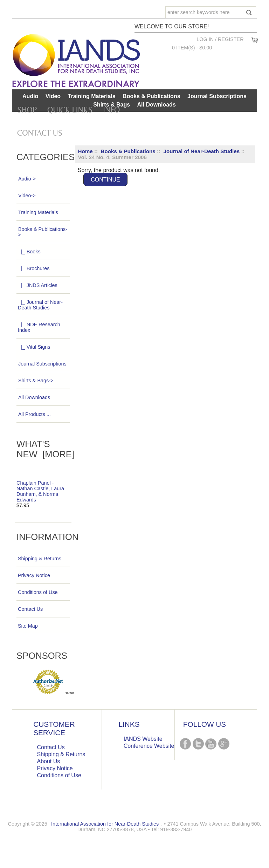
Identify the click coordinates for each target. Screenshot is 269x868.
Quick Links (70, 110)
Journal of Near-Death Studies (201, 151)
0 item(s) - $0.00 (192, 48)
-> (43, 232)
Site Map (28, 626)
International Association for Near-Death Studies (105, 824)
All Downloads (157, 105)
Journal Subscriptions (217, 96)
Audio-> (27, 179)
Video (53, 96)
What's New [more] (45, 449)
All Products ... (34, 414)
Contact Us (40, 133)
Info (111, 110)
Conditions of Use (38, 592)
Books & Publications (128, 151)
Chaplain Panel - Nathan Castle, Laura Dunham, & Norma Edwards (40, 491)
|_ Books (29, 252)
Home (85, 151)
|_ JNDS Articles (38, 285)
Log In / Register (220, 39)
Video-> (27, 196)
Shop (27, 110)
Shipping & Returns (40, 559)
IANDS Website (143, 739)
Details (70, 693)
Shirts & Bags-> (36, 381)
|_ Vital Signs (34, 347)
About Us (49, 761)
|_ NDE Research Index (39, 327)
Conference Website (149, 746)
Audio (30, 96)
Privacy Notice (34, 575)
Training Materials (92, 96)
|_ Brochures (34, 268)
